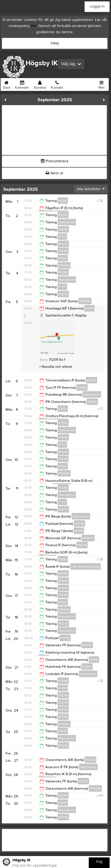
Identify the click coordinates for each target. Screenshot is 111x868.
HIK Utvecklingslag (86, 567)
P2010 (63, 215)
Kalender (22, 84)
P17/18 (63, 251)
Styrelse (40, 84)
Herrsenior (67, 222)
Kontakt (57, 84)
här (34, 26)
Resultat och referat (56, 367)
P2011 (63, 201)
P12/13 (63, 244)
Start (7, 84)
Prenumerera (55, 161)
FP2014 (64, 265)
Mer (102, 84)
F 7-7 (62, 237)
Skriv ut (54, 173)
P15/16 (63, 229)
